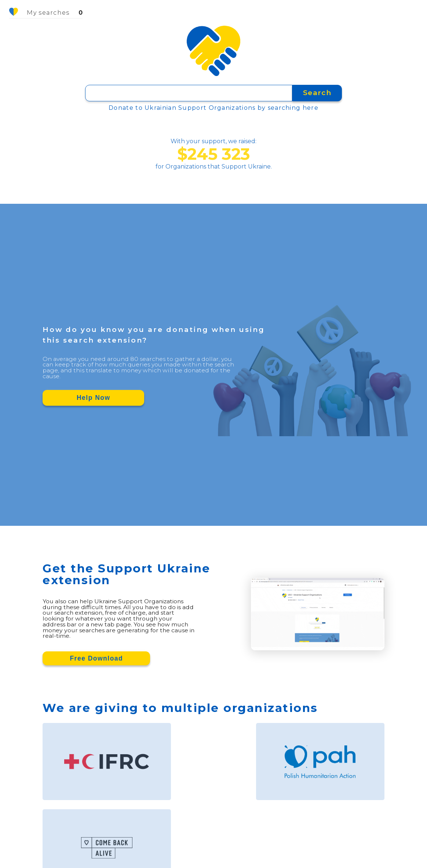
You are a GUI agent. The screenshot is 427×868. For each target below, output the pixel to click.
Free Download (96, 658)
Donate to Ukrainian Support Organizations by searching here (213, 108)
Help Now (94, 398)
